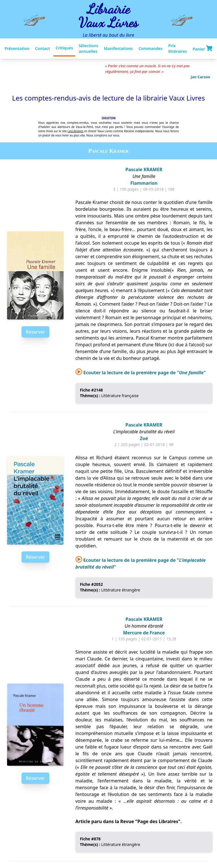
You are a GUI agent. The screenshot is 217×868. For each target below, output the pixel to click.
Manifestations (118, 48)
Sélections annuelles (88, 48)
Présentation (17, 48)
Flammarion (144, 183)
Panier (203, 49)
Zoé (144, 438)
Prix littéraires (177, 48)
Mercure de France (144, 633)
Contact (43, 48)
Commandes (150, 48)
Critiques (64, 48)
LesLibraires (75, 131)
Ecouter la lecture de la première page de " (141, 373)
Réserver (35, 332)
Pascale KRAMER (144, 169)
